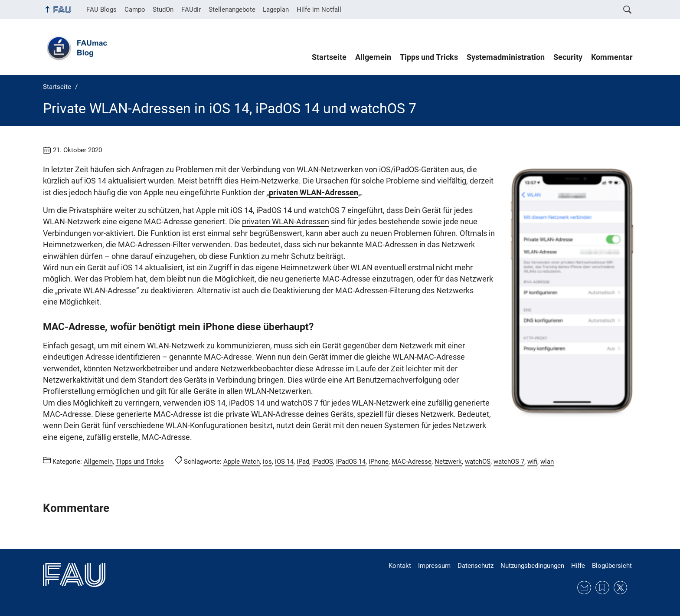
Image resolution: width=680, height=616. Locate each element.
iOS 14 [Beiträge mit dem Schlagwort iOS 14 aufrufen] (284, 462)
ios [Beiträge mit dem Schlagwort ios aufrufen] (267, 462)
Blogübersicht (612, 566)
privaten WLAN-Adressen (314, 193)
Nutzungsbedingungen (532, 566)
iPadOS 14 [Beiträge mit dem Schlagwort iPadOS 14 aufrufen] (351, 462)
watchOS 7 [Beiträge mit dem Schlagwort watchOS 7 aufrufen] (509, 462)
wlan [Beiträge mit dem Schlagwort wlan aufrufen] (547, 462)
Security (568, 57)
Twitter (621, 588)
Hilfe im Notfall (319, 10)
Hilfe (578, 566)
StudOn (163, 10)
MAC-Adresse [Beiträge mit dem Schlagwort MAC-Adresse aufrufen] (412, 462)
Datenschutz (476, 566)
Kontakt (400, 566)
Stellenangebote (232, 10)
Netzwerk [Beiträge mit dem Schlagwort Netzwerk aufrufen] (448, 462)
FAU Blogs (101, 10)
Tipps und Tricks (429, 57)
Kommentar (612, 57)
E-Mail (584, 588)
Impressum (434, 566)
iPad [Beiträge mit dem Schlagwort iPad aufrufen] (303, 462)
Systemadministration (506, 57)
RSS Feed (602, 588)
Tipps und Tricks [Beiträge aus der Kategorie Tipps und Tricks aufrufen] (140, 462)
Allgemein (373, 57)
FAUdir (191, 10)
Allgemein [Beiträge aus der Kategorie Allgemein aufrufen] (98, 462)
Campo (135, 10)
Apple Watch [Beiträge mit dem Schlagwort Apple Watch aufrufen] (242, 462)
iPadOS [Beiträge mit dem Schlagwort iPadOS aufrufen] (323, 462)
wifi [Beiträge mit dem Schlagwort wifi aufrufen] (532, 462)
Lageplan (276, 10)
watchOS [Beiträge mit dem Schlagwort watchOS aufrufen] (478, 462)
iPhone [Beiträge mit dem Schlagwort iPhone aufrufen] (379, 462)
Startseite (329, 57)
